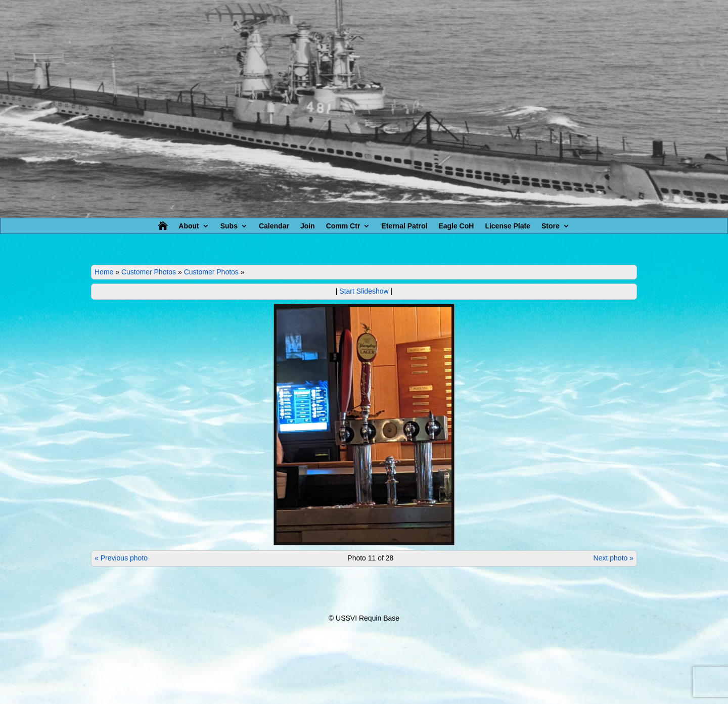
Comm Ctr (343, 226)
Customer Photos (149, 272)
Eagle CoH (456, 226)
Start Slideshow (364, 291)
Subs (229, 226)
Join (308, 226)
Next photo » (613, 558)
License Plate (508, 226)
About (189, 226)
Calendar (274, 226)
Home (104, 272)
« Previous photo (121, 558)
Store (551, 226)
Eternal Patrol (404, 226)
